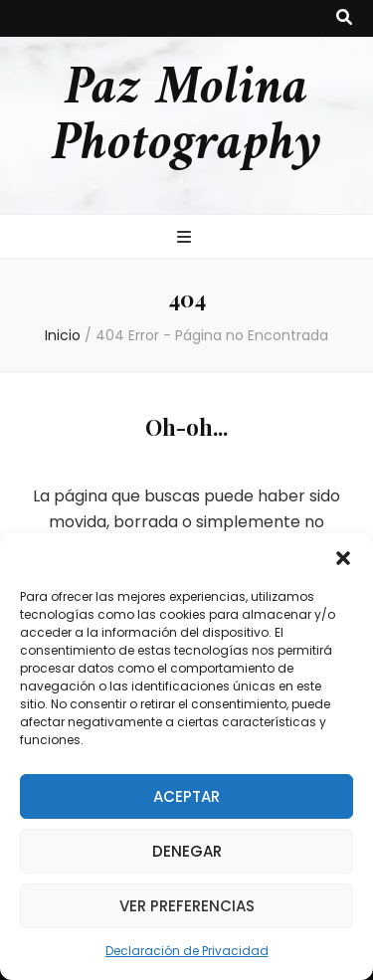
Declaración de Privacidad (187, 951)
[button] (343, 558)
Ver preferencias (187, 906)
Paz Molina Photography (186, 117)
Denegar (187, 851)
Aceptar (186, 796)
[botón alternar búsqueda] (344, 18)
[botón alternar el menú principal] (186, 238)
